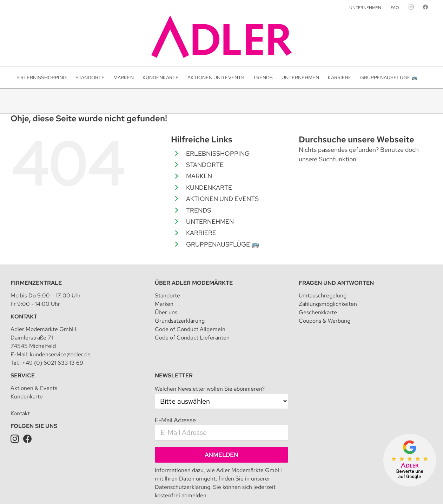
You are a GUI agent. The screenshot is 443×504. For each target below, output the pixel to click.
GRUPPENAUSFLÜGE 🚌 (223, 244)
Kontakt (24, 284)
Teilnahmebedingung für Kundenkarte (268, 488)
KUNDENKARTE (209, 187)
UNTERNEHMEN (210, 221)
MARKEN (199, 176)
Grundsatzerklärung (180, 288)
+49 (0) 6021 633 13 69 (53, 330)
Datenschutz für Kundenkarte (346, 488)
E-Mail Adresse (175, 387)
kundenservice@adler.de (60, 322)
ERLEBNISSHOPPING (218, 153)
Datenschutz (149, 488)
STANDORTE (205, 165)
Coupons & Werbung (325, 288)
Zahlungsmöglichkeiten (328, 271)
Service (23, 343)
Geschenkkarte (318, 280)
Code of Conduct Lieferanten (192, 305)
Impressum (120, 488)
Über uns (166, 280)
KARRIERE (201, 233)
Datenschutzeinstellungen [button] (195, 488)
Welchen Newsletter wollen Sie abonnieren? (210, 356)
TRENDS (199, 210)
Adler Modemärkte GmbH (76, 488)
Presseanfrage (397, 488)
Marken (164, 271)
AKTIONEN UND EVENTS (222, 199)
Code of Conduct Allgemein (190, 297)
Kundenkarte (27, 364)
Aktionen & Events (34, 355)
